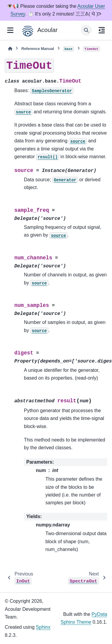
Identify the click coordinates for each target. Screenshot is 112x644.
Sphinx (43, 627)
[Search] (86, 30)
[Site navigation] (10, 30)
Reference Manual (38, 49)
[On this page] (102, 30)
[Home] (10, 49)
